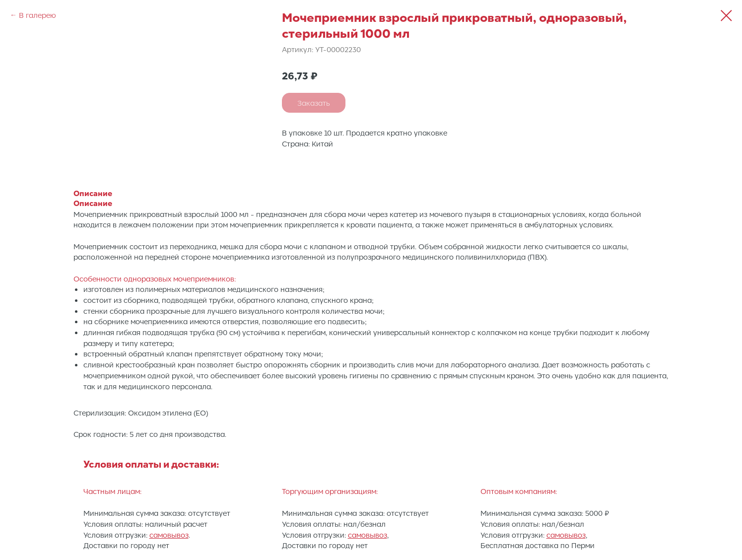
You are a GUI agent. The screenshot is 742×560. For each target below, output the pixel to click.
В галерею (37, 15)
